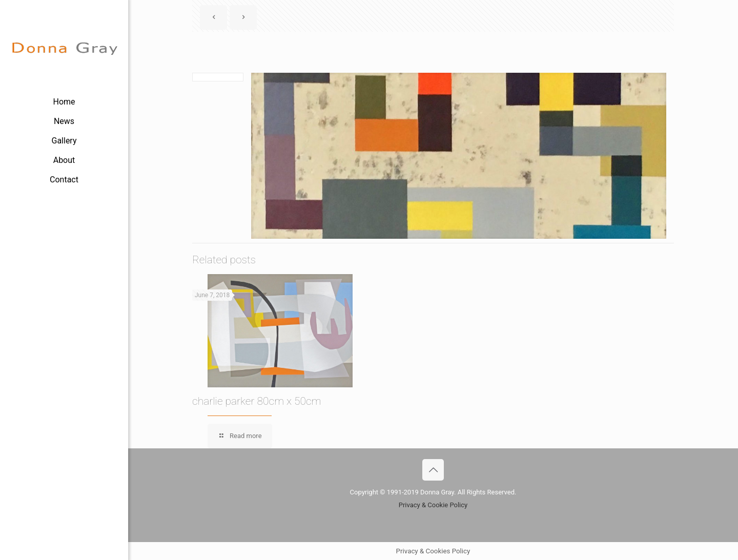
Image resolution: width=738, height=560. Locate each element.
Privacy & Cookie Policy (433, 505)
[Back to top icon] (433, 470)
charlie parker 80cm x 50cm (257, 401)
